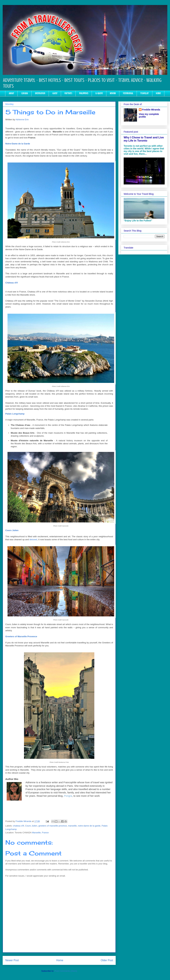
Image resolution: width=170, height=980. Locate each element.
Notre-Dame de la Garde (18, 144)
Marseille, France (40, 833)
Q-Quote (99, 93)
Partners (68, 93)
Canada (24, 93)
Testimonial (128, 93)
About (11, 93)
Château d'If (11, 283)
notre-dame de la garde (89, 826)
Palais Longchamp (15, 414)
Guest (55, 93)
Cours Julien (12, 530)
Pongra (68, 796)
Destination (40, 93)
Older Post (107, 960)
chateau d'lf (18, 826)
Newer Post (12, 960)
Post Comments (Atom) (66, 971)
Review (113, 93)
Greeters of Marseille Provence (21, 636)
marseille (72, 826)
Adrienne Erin (22, 120)
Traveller (144, 93)
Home (158, 93)
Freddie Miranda (151, 110)
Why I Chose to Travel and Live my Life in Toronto (144, 139)
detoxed (33, 539)
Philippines (84, 93)
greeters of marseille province (53, 826)
